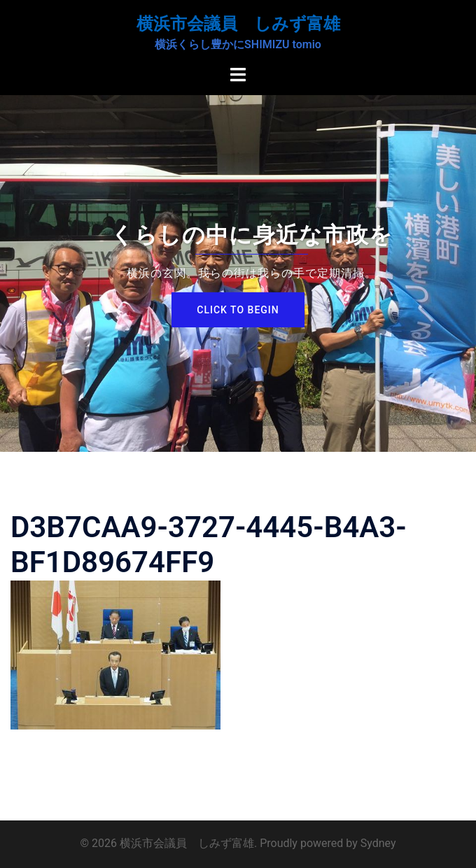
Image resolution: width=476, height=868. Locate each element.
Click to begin (238, 310)
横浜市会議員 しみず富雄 (238, 24)
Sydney (378, 843)
